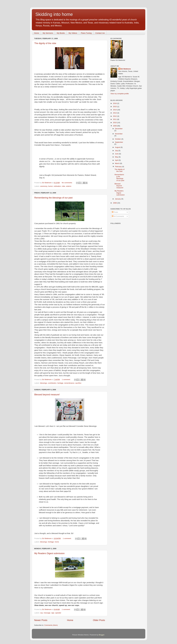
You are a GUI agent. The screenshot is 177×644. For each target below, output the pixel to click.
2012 (115, 116)
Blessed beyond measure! (47, 395)
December (119, 129)
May (117, 157)
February (119, 167)
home (57, 542)
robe (63, 186)
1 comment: (66, 380)
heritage (60, 383)
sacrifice (78, 383)
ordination (57, 186)
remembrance (69, 383)
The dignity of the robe (45, 43)
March (118, 163)
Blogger (102, 635)
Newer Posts (41, 620)
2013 (115, 113)
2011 (115, 119)
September (119, 142)
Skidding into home (54, 14)
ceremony (44, 186)
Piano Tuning (86, 33)
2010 (115, 123)
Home (36, 33)
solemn (69, 186)
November (119, 134)
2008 (115, 203)
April (117, 160)
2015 (115, 107)
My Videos (73, 33)
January (118, 199)
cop (41, 613)
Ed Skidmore (126, 69)
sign (53, 613)
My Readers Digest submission (50, 553)
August (118, 147)
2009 (115, 126)
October (118, 139)
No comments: (67, 183)
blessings (44, 383)
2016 (115, 103)
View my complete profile (120, 94)
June (117, 154)
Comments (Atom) (51, 625)
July (117, 151)
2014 (115, 110)
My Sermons (48, 33)
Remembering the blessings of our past (53, 198)
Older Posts (99, 620)
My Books (61, 33)
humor (51, 186)
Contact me (100, 33)
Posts (115, 212)
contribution (52, 383)
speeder (58, 613)
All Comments (118, 216)
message (47, 613)
